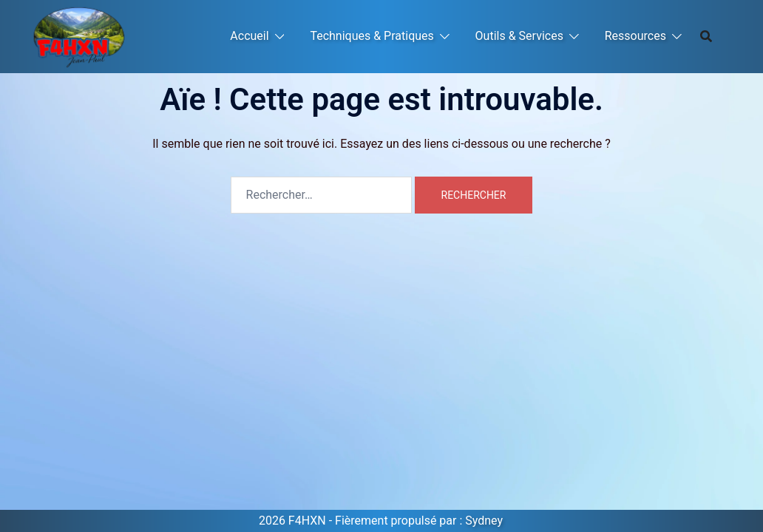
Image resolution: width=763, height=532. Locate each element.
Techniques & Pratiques (372, 36)
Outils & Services (519, 36)
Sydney (484, 521)
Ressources (635, 36)
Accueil (249, 36)
